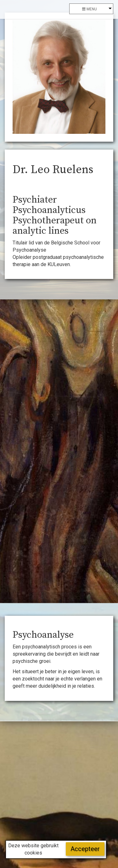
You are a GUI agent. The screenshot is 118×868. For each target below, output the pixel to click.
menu (90, 9)
